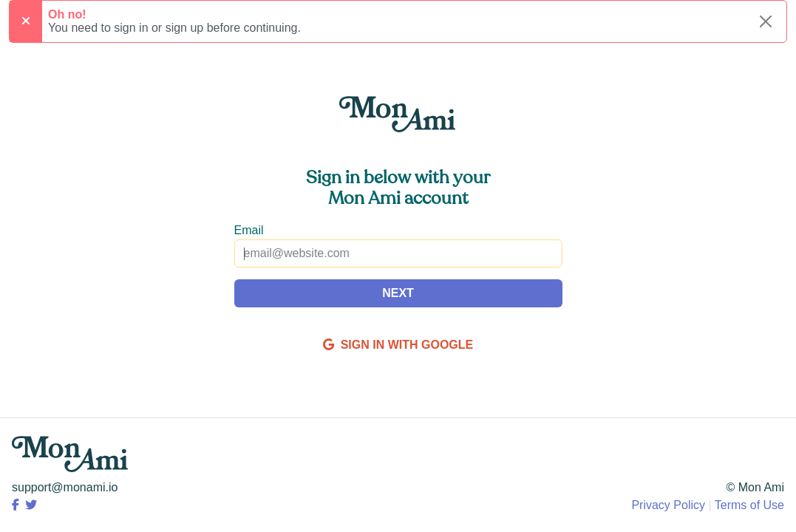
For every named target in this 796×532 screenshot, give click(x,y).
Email (249, 230)
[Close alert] (766, 21)
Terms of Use (749, 505)
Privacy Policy (668, 505)
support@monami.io (65, 487)
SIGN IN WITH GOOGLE (398, 345)
